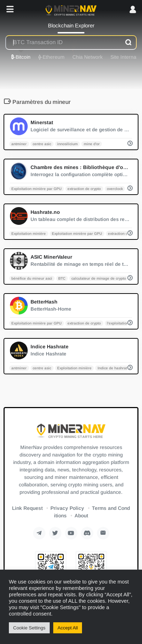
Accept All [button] (68, 628)
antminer (19, 144)
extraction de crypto (84, 188)
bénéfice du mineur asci (32, 278)
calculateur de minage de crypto (99, 278)
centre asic (42, 144)
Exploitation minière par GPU (36, 188)
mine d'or (92, 144)
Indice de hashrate (113, 368)
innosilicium (67, 144)
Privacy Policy (67, 508)
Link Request (27, 508)
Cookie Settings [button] (29, 628)
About (81, 516)
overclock (115, 188)
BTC (62, 278)
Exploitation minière (29, 233)
